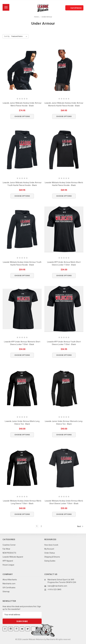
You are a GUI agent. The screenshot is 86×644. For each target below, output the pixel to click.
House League (8, 565)
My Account (49, 549)
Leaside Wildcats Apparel (13, 557)
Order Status (50, 553)
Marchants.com (9, 584)
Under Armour (47, 17)
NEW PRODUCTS (9, 553)
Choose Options (22, 116)
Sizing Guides (50, 561)
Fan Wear (6, 549)
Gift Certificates (9, 588)
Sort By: (7, 36)
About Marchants (10, 580)
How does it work (51, 545)
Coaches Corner (9, 545)
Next (80, 526)
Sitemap (6, 592)
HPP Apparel (8, 561)
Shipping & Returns (52, 557)
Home (36, 17)
